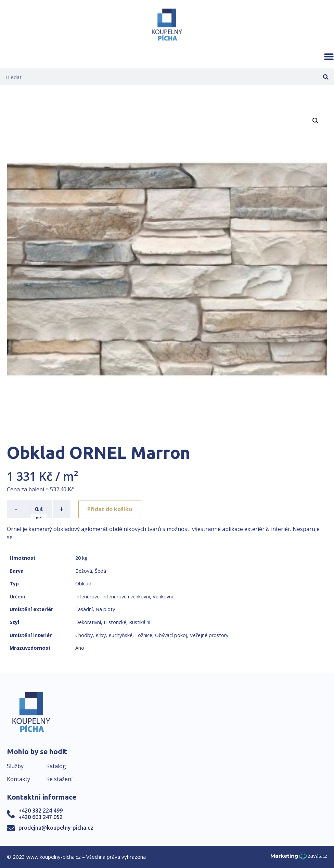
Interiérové (87, 597)
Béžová (84, 571)
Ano (80, 648)
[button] (329, 56)
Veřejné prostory (209, 635)
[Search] (326, 77)
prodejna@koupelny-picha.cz (56, 828)
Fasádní (84, 609)
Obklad (83, 584)
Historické (115, 622)
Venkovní (163, 597)
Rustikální (140, 622)
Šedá (100, 571)
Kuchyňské (120, 635)
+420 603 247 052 (41, 817)
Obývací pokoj (171, 635)
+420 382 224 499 (41, 811)
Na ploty (105, 609)
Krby (101, 635)
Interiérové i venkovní (126, 597)
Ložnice (144, 635)
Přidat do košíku (110, 509)
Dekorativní (88, 622)
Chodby (84, 635)
